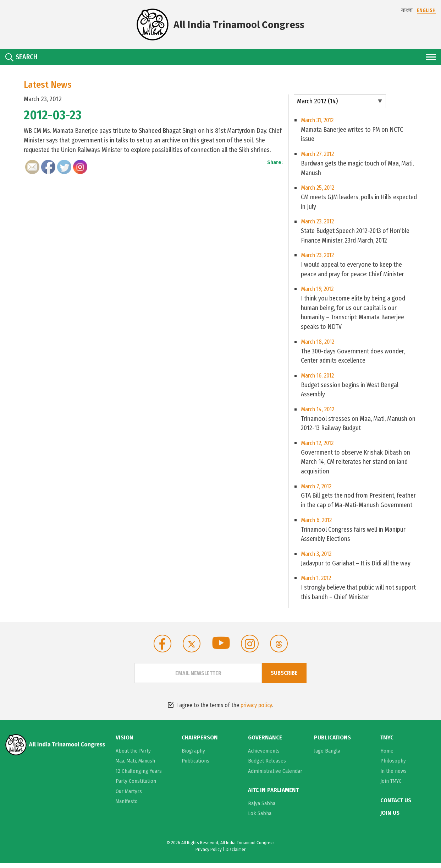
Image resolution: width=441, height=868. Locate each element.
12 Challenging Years (139, 776)
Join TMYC (391, 786)
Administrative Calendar (275, 776)
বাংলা (407, 10)
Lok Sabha (260, 818)
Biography (193, 756)
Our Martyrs (129, 797)
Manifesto (127, 807)
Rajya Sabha (262, 808)
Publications (195, 766)
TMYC (387, 743)
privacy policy (256, 711)
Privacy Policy (209, 854)
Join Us (390, 818)
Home (387, 756)
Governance (265, 743)
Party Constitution (136, 786)
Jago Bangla (327, 756)
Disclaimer (236, 854)
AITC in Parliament (273, 796)
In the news (393, 776)
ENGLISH (426, 10)
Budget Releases (267, 766)
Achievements (264, 756)
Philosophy (393, 766)
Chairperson (200, 743)
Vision (125, 743)
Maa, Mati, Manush (135, 766)
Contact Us (396, 806)
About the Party (133, 756)
